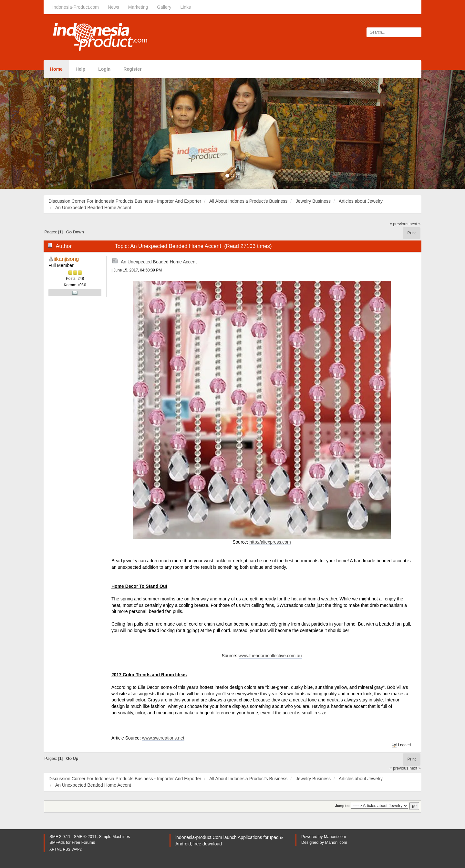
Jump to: (342, 806)
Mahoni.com (335, 837)
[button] (35, 129)
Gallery (164, 7)
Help (80, 69)
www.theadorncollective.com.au (270, 656)
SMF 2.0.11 (60, 837)
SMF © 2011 (85, 837)
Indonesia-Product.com (76, 7)
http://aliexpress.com (270, 542)
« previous (399, 224)
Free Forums (83, 842)
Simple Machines (114, 837)
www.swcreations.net (163, 738)
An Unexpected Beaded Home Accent (159, 262)
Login (104, 69)
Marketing (138, 7)
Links (186, 7)
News (114, 7)
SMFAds (57, 842)
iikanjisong (66, 259)
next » (415, 224)
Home (56, 69)
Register (132, 69)
